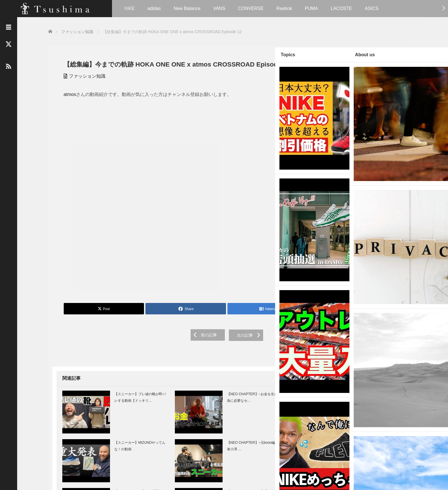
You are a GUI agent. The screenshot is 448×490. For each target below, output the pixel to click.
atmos (66, 102)
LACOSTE (342, 8)
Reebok (284, 8)
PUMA (311, 8)
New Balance (187, 8)
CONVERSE (251, 8)
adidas (154, 8)
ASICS (372, 8)
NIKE (129, 8)
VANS (219, 8)
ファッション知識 (83, 84)
